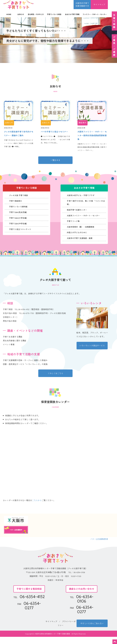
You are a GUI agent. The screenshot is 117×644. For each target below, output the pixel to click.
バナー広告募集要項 (99, 546)
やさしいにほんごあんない (92, 630)
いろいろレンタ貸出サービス (92, 352)
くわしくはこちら (55, 380)
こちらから (37, 507)
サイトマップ (99, 4)
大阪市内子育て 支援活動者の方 (82, 4)
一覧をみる (55, 161)
